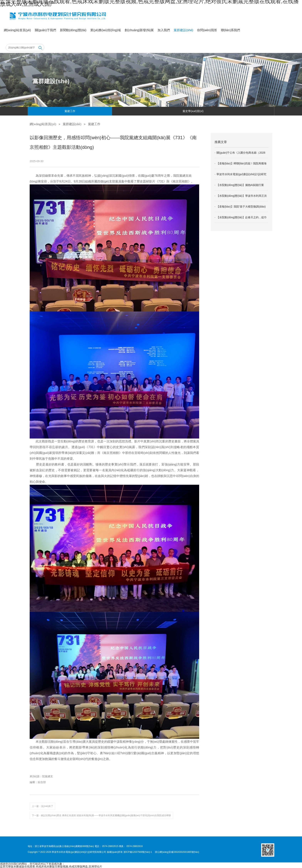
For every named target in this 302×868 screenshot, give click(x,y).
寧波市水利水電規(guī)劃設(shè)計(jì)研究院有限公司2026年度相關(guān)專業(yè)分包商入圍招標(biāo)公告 (242, 176)
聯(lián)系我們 (231, 30)
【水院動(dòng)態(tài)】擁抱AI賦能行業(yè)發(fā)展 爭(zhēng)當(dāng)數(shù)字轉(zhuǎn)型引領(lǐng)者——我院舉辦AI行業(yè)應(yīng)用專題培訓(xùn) (242, 187)
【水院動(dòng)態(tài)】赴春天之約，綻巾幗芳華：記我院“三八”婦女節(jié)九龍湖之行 (242, 219)
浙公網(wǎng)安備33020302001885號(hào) (177, 852)
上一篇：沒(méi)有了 (42, 806)
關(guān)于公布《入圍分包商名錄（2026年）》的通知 (241, 155)
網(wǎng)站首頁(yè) (17, 30)
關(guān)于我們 (45, 30)
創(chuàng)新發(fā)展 (139, 30)
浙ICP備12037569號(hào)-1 (138, 852)
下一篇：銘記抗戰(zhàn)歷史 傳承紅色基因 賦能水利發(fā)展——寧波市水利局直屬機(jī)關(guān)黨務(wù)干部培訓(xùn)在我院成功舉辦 (101, 815)
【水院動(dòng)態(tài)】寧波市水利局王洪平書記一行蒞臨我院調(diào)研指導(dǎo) (242, 198)
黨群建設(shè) (183, 30)
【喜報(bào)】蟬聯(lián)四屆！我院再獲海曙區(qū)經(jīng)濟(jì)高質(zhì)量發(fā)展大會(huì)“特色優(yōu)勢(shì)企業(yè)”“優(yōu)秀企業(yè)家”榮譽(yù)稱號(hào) (242, 165)
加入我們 (164, 30)
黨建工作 (70, 111)
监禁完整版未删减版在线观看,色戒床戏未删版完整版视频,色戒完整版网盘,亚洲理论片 (51, 866)
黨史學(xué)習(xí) (193, 111)
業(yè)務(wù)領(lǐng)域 (106, 30)
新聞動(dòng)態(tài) (73, 30)
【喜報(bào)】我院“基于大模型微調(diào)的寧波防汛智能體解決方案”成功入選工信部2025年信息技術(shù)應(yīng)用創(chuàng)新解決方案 (241, 209)
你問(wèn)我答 (207, 30)
